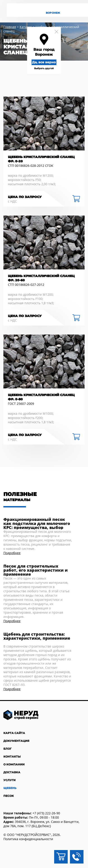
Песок (9, 796)
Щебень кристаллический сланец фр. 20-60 (41, 278)
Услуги (9, 780)
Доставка (12, 772)
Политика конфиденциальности (28, 839)
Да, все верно (44, 62)
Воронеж (53, 13)
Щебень (10, 788)
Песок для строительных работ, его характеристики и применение (36, 570)
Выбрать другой (44, 68)
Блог (7, 749)
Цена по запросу (25, 197)
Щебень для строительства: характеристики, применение (37, 636)
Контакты (12, 757)
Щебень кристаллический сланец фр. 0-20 (41, 159)
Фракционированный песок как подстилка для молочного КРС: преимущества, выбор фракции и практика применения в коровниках (37, 523)
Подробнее (12, 553)
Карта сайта (14, 733)
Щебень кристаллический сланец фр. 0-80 (41, 397)
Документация (16, 741)
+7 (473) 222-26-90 (46, 813)
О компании (14, 764)
